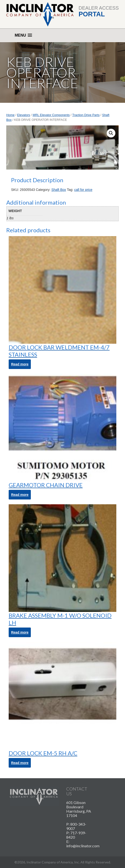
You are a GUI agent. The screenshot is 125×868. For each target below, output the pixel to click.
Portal (92, 14)
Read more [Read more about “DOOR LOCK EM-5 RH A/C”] (20, 763)
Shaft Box (59, 190)
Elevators (24, 115)
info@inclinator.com (83, 846)
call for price (83, 190)
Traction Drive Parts (86, 115)
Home (10, 115)
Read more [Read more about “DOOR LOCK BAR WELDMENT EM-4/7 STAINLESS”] (20, 364)
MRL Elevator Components (51, 115)
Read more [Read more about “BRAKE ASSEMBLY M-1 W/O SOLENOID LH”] (20, 632)
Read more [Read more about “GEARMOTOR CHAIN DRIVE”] (20, 495)
